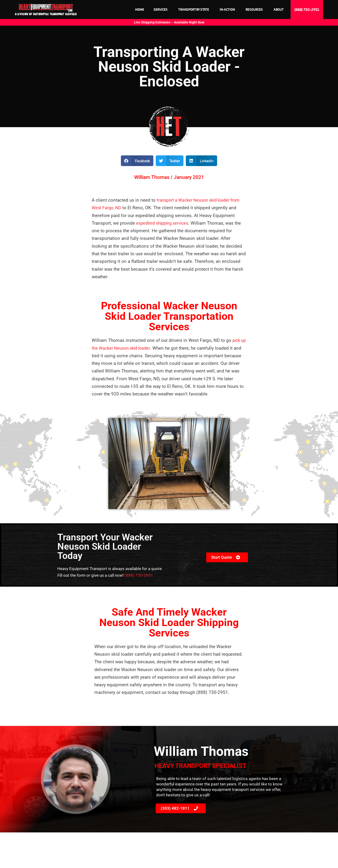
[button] (137, 161)
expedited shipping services (164, 223)
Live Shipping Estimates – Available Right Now (169, 22)
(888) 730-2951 (139, 575)
